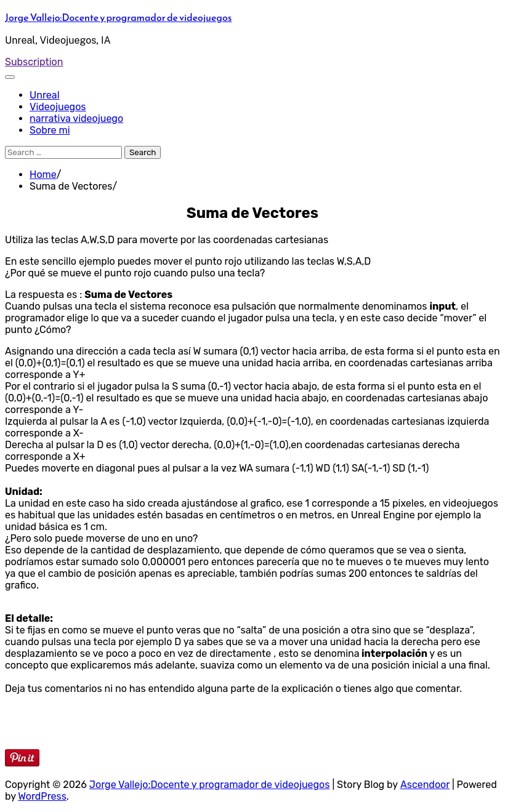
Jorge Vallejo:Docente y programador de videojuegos (118, 17)
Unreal (45, 95)
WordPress (42, 796)
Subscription (34, 62)
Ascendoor (425, 785)
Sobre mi (50, 130)
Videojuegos (58, 107)
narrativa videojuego (76, 119)
